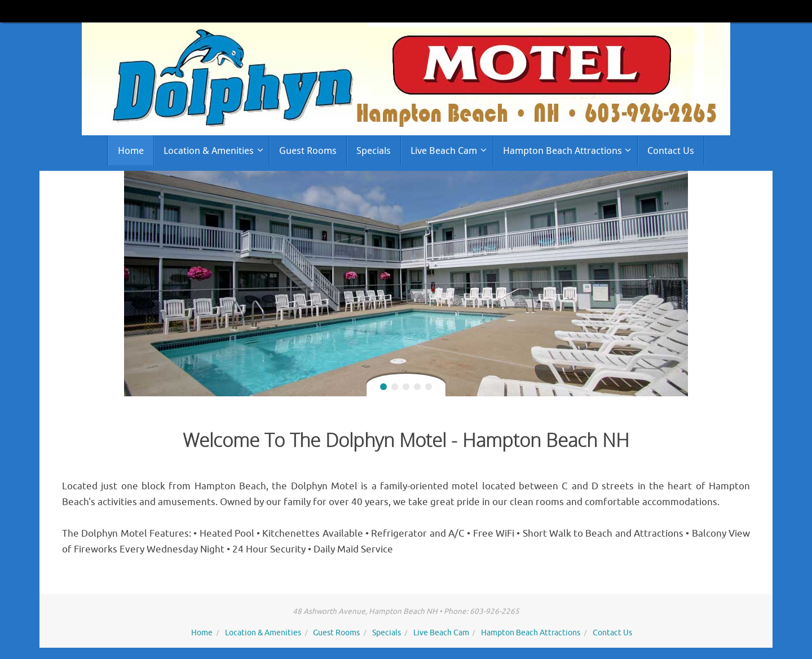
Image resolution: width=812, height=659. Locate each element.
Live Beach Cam (441, 633)
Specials (387, 633)
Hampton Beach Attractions (531, 633)
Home (202, 633)
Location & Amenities (263, 633)
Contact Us (612, 633)
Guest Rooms (336, 633)
